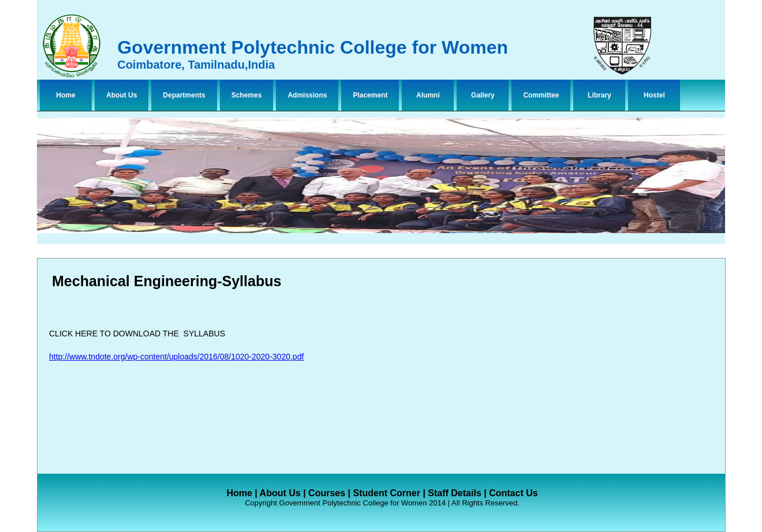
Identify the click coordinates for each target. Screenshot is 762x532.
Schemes (247, 95)
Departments (184, 95)
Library (599, 95)
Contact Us (513, 493)
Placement (370, 95)
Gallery (483, 95)
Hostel (654, 95)
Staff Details (454, 493)
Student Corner (386, 493)
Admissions (307, 95)
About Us (122, 95)
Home (66, 95)
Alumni (428, 95)
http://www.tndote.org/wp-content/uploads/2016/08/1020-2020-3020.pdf (176, 357)
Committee (541, 95)
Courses (327, 493)
